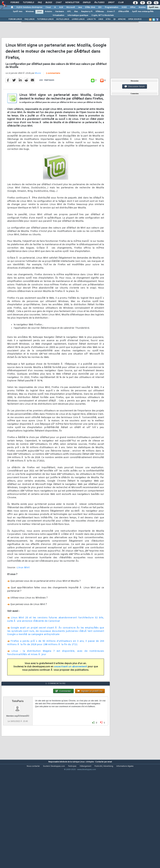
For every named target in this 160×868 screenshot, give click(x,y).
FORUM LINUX (15, 19)
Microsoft (71, 7)
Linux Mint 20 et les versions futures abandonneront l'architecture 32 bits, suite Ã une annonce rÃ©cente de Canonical (56, 634)
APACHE (122, 19)
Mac (76, 12)
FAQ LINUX (29, 19)
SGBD (124, 7)
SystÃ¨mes (154, 7)
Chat (59, 3)
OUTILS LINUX (63, 19)
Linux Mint (23, 582)
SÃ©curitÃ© (123, 12)
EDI (100, 7)
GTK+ (108, 19)
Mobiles (142, 7)
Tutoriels (28, 3)
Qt (114, 19)
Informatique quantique (78, 15)
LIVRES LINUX (78, 19)
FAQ (40, 3)
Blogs (49, 3)
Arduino (48, 12)
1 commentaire (53, 87)
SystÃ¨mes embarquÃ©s (143, 12)
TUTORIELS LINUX (45, 19)
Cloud (48, 7)
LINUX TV (91, 19)
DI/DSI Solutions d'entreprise (29, 7)
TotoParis (18, 743)
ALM (61, 7)
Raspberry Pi (87, 12)
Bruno (38, 87)
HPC (69, 12)
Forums (15, 3)
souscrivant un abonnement (71, 681)
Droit (111, 3)
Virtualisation (58, 15)
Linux (39, 12)
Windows (30, 12)
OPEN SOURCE (135, 19)
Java (80, 7)
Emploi (87, 3)
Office (133, 7)
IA (55, 7)
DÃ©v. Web (90, 7)
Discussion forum (135, 87)
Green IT (111, 12)
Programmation (112, 7)
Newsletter (72, 3)
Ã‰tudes (99, 3)
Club (121, 3)
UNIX (101, 19)
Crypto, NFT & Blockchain (103, 15)
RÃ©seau (100, 12)
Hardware (60, 12)
